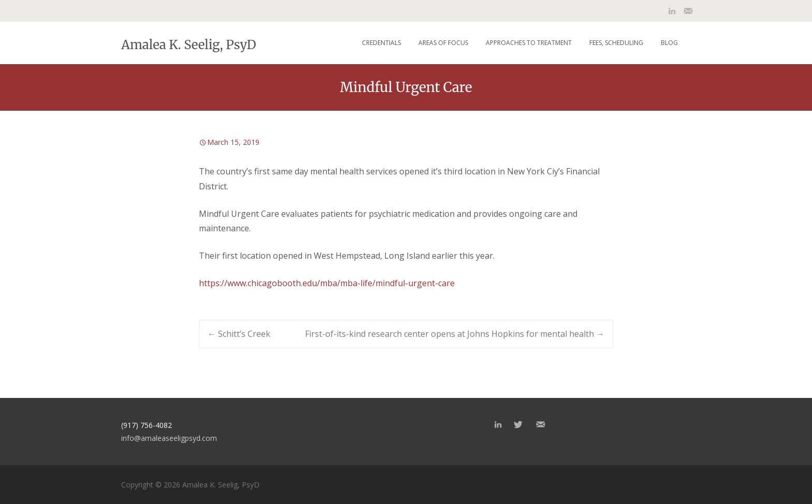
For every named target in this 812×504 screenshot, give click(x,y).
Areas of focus (443, 43)
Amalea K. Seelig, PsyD (189, 44)
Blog (669, 43)
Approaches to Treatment (529, 43)
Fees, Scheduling (616, 43)
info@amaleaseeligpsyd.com (169, 438)
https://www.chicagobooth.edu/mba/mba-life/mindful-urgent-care (327, 283)
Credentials (381, 43)
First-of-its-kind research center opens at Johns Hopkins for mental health (455, 334)
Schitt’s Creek (239, 334)
